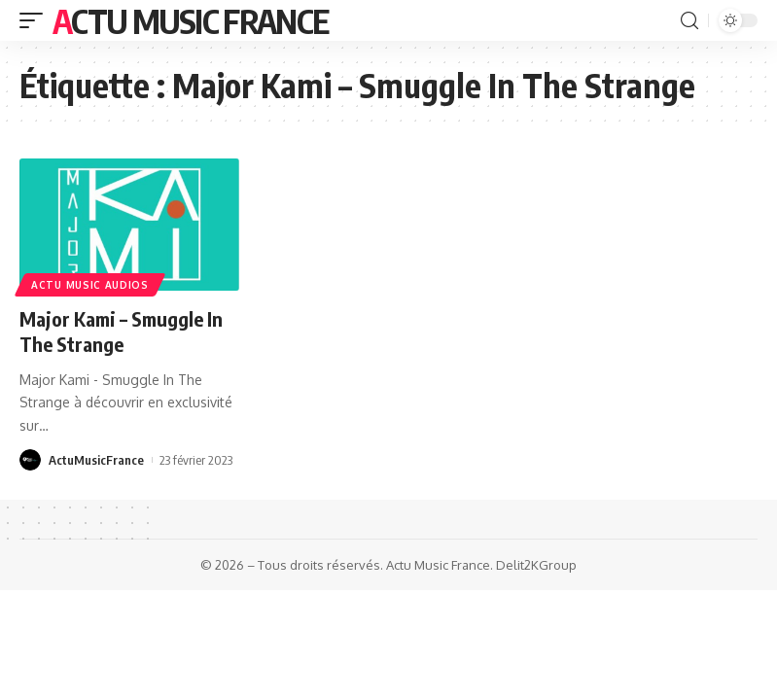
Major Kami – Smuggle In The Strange (121, 331)
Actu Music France (190, 20)
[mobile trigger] (36, 20)
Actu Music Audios (90, 285)
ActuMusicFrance (96, 460)
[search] (689, 21)
